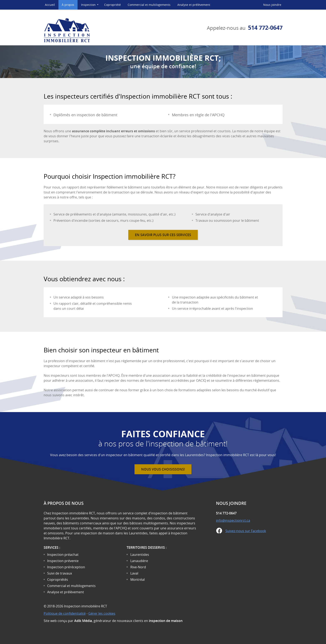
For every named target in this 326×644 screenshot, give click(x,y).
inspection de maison (166, 621)
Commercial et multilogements (149, 5)
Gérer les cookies (102, 613)
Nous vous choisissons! (163, 469)
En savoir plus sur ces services (163, 235)
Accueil (50, 5)
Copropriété (112, 5)
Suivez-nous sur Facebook (246, 531)
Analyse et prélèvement (194, 5)
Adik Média (83, 621)
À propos (68, 5)
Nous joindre (272, 5)
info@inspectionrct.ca (233, 520)
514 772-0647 (265, 28)
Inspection (91, 6)
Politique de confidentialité (65, 613)
